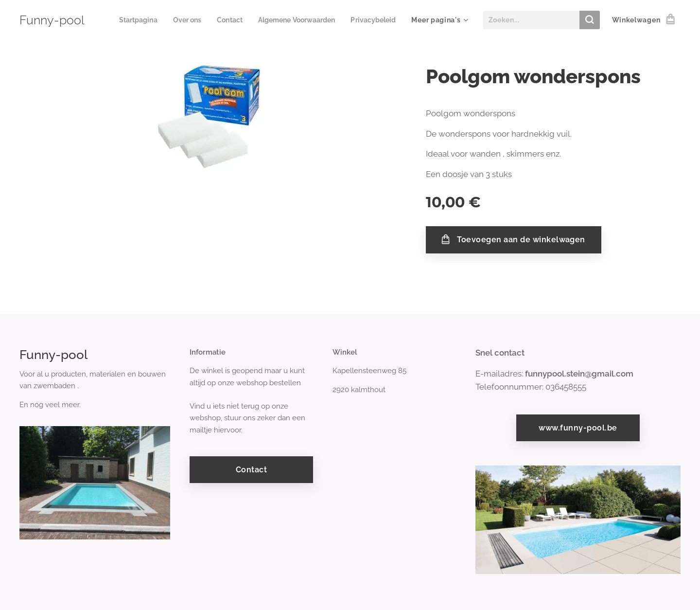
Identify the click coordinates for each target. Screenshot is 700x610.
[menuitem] (189, 20)
